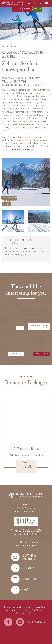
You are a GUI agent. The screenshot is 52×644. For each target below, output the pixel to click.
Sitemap (24, 610)
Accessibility (12, 610)
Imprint (27, 607)
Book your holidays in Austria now (18, 150)
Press (31, 613)
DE (30, 4)
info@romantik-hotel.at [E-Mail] (26, 542)
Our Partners (37, 610)
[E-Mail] (35, 4)
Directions (21, 613)
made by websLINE (36, 622)
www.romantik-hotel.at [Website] (26, 546)
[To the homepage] (13, 3)
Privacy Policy (40, 607)
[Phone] (41, 4)
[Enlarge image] (26, 182)
